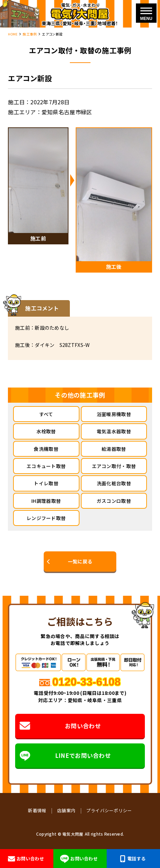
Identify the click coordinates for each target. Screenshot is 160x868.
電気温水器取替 (114, 431)
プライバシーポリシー (109, 810)
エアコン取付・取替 (114, 466)
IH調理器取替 (46, 501)
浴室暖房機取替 (114, 414)
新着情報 (37, 810)
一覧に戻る (80, 561)
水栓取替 (46, 431)
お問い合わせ (60, 726)
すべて (46, 414)
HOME (13, 34)
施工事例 (30, 34)
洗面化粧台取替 (114, 483)
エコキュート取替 (46, 466)
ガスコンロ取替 (114, 501)
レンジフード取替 (46, 518)
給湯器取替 (114, 449)
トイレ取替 (46, 483)
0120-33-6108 (87, 682)
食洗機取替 (46, 449)
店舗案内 (66, 810)
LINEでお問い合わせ (65, 756)
